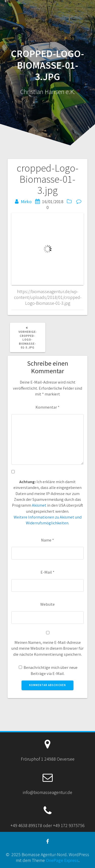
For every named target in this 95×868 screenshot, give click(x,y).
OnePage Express (62, 860)
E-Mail (48, 572)
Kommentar (48, 407)
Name (48, 540)
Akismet (39, 505)
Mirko (26, 202)
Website (48, 604)
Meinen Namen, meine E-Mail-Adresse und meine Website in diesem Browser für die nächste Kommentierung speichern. (48, 648)
